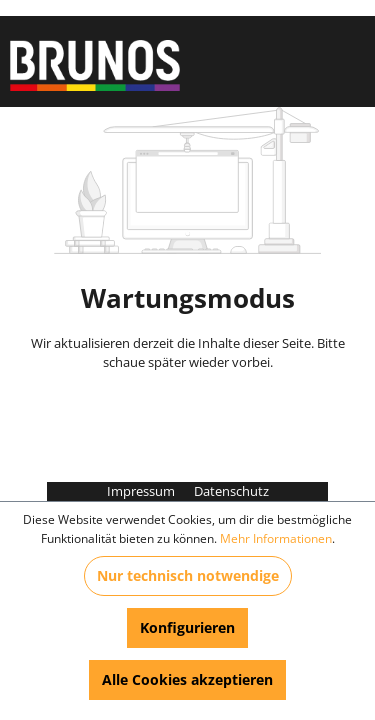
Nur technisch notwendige (188, 575)
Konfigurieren (187, 627)
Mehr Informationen (276, 538)
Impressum (142, 491)
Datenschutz (231, 491)
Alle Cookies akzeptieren (187, 679)
